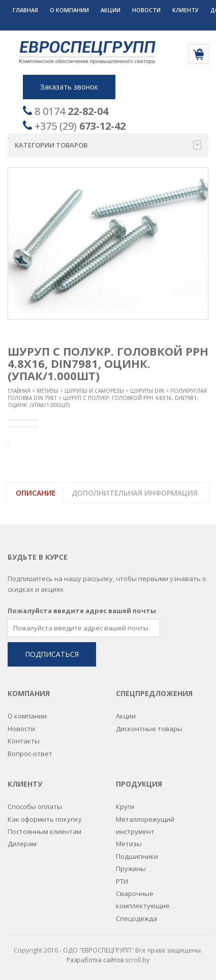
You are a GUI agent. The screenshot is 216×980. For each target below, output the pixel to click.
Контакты (24, 740)
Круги (125, 806)
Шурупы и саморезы (94, 391)
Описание (36, 493)
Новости (146, 10)
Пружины (131, 868)
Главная (25, 10)
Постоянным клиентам (44, 831)
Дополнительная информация (135, 493)
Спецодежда (136, 918)
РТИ (122, 881)
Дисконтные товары (149, 728)
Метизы (48, 391)
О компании (69, 10)
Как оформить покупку (45, 819)
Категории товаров (108, 145)
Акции (111, 10)
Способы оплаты (35, 806)
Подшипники (137, 856)
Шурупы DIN (147, 391)
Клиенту (186, 10)
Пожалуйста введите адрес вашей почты (82, 610)
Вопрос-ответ (30, 753)
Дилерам (22, 843)
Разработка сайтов (95, 959)
